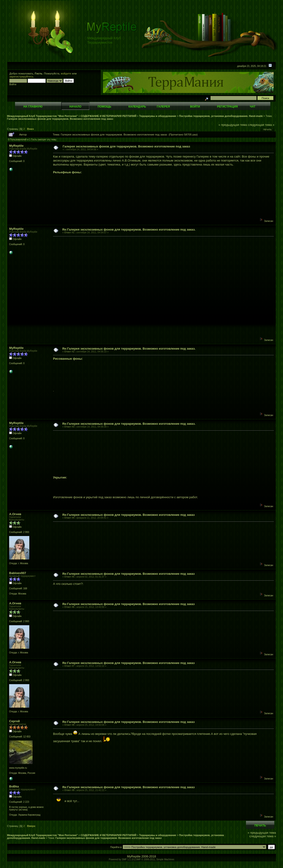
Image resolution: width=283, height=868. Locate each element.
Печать (267, 130)
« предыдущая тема (233, 125)
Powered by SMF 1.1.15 (121, 859)
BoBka (14, 786)
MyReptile (16, 146)
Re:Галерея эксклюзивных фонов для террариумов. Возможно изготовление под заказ (128, 515)
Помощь (104, 107)
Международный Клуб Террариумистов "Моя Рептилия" (42, 116)
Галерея (163, 107)
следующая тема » (261, 125)
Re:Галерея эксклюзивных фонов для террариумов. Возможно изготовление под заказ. (129, 230)
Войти (195, 107)
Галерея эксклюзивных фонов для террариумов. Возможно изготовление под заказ (60, 119)
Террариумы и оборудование (158, 116)
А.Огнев (15, 514)
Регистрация (227, 107)
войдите (66, 73)
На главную (33, 107)
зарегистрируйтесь (21, 76)
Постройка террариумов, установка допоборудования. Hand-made (221, 116)
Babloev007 (18, 573)
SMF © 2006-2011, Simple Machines (155, 859)
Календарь (137, 107)
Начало (75, 107)
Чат (253, 107)
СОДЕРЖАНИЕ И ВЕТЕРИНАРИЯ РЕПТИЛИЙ (109, 116)
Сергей (14, 721)
